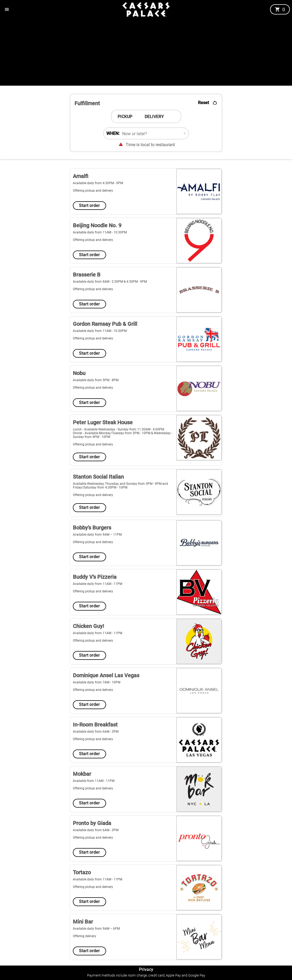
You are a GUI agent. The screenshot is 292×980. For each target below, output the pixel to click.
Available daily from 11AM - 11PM (98, 584)
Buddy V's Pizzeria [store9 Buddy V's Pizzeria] (95, 577)
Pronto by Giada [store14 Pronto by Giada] (92, 823)
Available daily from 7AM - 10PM (97, 682)
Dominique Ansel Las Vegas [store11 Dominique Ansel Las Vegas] (106, 675)
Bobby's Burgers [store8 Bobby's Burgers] (92, 528)
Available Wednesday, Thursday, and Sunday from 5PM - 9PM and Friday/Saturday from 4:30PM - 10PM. (120, 486)
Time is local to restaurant (150, 145)
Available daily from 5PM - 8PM (96, 380)
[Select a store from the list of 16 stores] (146, 565)
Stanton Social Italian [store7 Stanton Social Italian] (98, 477)
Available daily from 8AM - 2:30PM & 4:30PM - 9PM (110, 282)
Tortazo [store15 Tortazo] (82, 872)
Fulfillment (87, 103)
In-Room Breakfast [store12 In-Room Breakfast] (95, 725)
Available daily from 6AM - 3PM (96, 732)
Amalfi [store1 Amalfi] (81, 176)
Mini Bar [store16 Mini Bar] (83, 922)
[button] (7, 9)
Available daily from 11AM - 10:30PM (100, 232)
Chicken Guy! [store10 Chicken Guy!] (88, 626)
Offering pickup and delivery (93, 191)
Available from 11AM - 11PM (94, 781)
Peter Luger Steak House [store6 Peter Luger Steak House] (103, 422)
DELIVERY (154, 117)
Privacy (146, 969)
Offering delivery (85, 936)
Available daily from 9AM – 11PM (97, 535)
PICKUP (125, 117)
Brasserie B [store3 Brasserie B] (87, 275)
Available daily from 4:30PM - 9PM (98, 183)
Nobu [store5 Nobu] (79, 373)
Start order (89, 205)
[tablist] (146, 116)
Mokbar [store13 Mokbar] (82, 774)
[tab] (125, 117)
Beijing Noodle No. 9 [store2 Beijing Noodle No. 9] (97, 225)
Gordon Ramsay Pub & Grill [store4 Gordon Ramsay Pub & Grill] (105, 324)
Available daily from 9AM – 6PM (96, 929)
